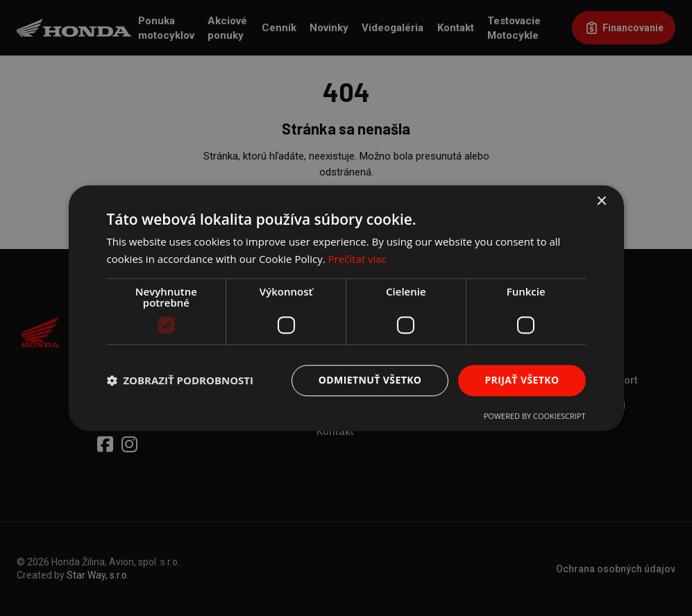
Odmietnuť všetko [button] (370, 380)
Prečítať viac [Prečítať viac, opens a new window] (357, 259)
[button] (180, 380)
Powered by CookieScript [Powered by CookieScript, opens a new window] (535, 416)
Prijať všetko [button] (522, 380)
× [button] (601, 202)
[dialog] (346, 308)
